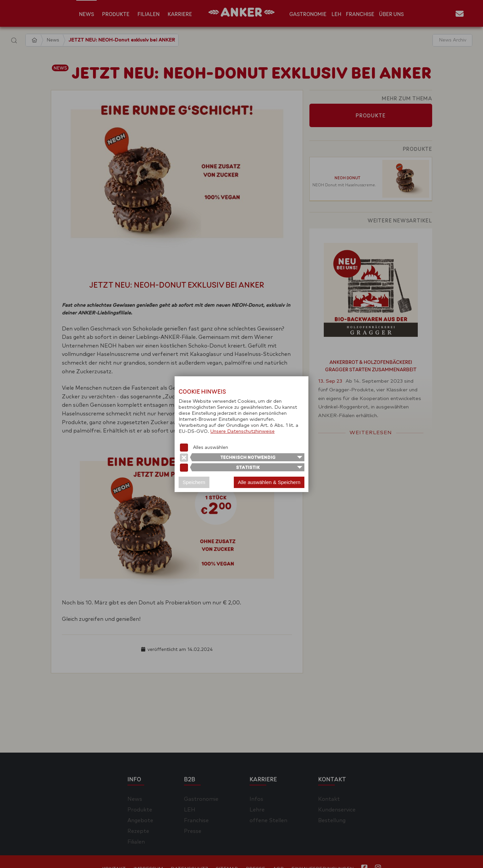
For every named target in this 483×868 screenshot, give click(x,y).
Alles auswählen (211, 448)
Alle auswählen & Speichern (269, 482)
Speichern (194, 482)
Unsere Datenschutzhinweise (243, 431)
